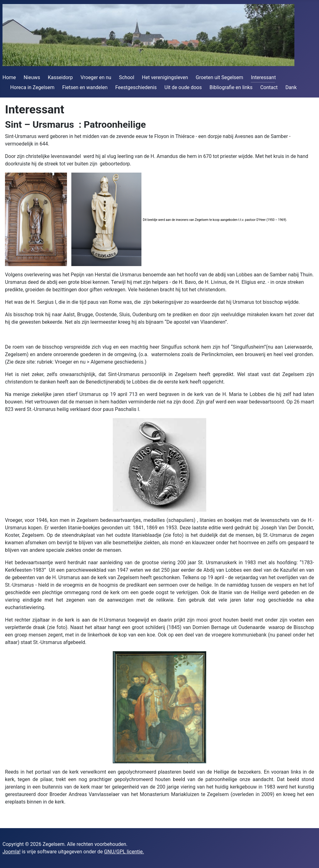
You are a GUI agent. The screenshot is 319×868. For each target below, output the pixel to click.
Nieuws (32, 77)
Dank (291, 87)
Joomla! (12, 852)
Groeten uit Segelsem (219, 77)
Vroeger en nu (96, 77)
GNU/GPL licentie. (124, 852)
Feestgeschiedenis (136, 87)
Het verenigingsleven (165, 77)
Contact (269, 87)
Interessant (263, 77)
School (127, 77)
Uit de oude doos (183, 87)
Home (9, 77)
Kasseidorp (60, 77)
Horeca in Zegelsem (32, 87)
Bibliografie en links (231, 87)
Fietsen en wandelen (85, 87)
